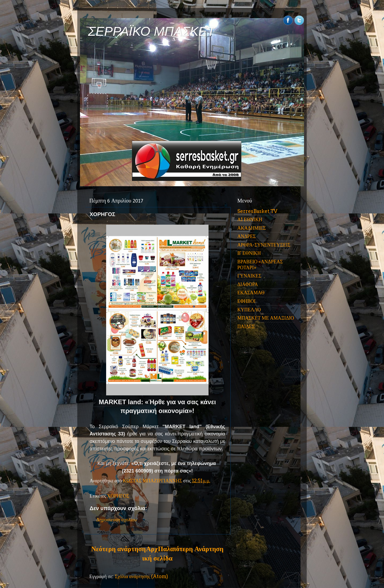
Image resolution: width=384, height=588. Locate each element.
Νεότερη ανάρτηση (118, 549)
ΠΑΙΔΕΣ (246, 326)
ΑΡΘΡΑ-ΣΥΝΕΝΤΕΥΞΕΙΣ (264, 245)
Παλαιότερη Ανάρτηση (191, 549)
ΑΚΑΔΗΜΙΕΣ (252, 228)
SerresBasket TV (257, 211)
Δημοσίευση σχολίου (117, 520)
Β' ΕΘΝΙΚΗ (249, 253)
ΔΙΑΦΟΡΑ (248, 284)
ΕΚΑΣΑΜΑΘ (251, 293)
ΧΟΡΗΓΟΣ (118, 496)
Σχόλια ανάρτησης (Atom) (141, 576)
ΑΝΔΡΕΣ (247, 236)
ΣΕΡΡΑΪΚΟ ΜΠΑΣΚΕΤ (151, 31)
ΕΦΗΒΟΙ (246, 301)
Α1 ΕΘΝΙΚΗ (250, 219)
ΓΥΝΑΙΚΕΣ (249, 276)
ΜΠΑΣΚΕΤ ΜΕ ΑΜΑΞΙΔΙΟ (266, 318)
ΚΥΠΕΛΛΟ (249, 310)
